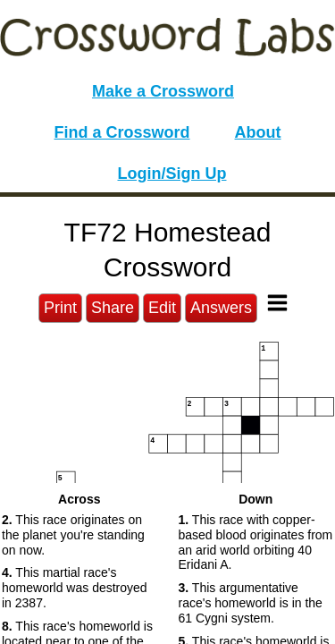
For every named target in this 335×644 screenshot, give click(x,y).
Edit (162, 308)
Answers (221, 308)
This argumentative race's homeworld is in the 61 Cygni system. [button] (251, 603)
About (258, 132)
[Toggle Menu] (277, 303)
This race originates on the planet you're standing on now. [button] (73, 535)
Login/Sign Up (172, 174)
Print (60, 308)
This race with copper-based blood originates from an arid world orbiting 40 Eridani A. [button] (256, 542)
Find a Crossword (122, 132)
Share (113, 308)
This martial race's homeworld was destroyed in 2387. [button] (75, 588)
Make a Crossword (163, 91)
